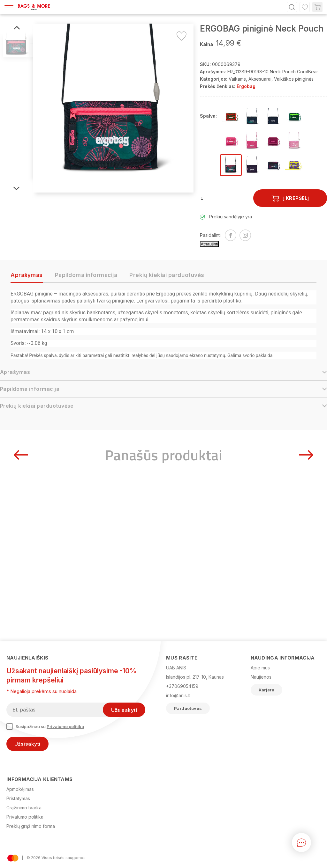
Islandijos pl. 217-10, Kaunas (195, 677)
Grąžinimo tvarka (24, 808)
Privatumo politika (65, 726)
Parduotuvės (188, 708)
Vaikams (237, 79)
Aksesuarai (260, 79)
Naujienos (261, 677)
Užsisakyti (27, 744)
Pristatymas (18, 798)
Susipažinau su (45, 726)
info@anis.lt (178, 695)
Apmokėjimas (20, 789)
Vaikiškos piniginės (294, 79)
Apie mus (260, 668)
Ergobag (246, 86)
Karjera (267, 690)
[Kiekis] (228, 198)
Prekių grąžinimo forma (31, 826)
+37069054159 (182, 686)
